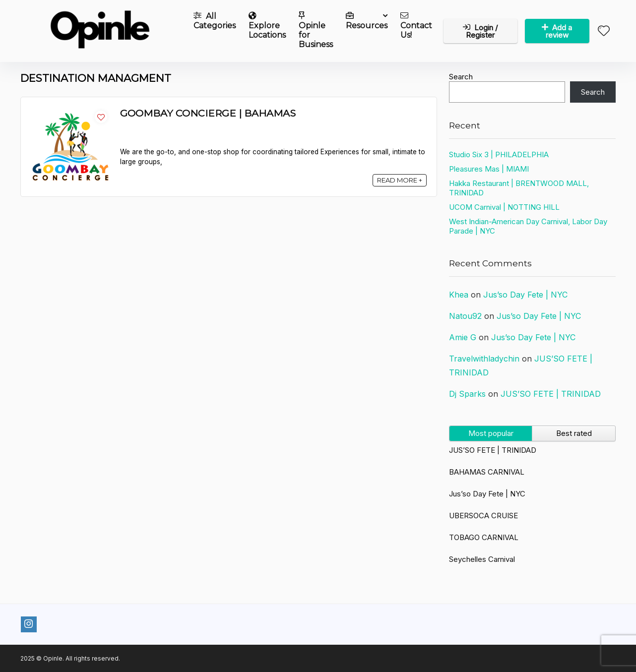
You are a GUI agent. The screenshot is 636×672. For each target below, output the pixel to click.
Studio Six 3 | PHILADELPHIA (499, 154)
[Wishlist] (604, 31)
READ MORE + (400, 180)
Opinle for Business (316, 30)
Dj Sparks (467, 394)
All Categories (215, 21)
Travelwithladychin (484, 359)
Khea (459, 295)
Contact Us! (416, 26)
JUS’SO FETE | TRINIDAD (551, 394)
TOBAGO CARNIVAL (484, 537)
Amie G (463, 337)
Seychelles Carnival (482, 559)
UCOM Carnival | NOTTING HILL (504, 207)
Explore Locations (267, 26)
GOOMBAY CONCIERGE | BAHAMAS (208, 113)
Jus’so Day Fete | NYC (525, 295)
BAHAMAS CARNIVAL (487, 472)
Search (461, 77)
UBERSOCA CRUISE (483, 516)
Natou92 (465, 316)
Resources (367, 21)
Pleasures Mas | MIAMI (489, 169)
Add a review (557, 31)
